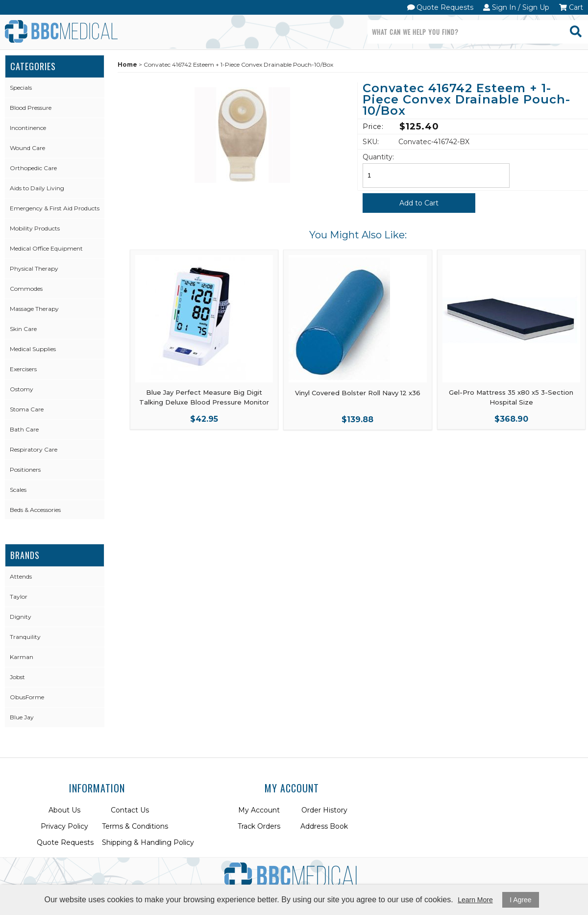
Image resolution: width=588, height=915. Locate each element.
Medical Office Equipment (46, 248)
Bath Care (24, 429)
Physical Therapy (34, 268)
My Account (259, 810)
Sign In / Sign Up (516, 7)
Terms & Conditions (135, 826)
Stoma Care (27, 409)
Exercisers (23, 369)
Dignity (21, 617)
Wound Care (27, 148)
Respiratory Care (34, 449)
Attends (21, 576)
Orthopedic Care (33, 168)
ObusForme (27, 697)
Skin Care (23, 329)
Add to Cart (419, 203)
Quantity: (378, 157)
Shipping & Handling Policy (148, 842)
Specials (21, 88)
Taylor (19, 597)
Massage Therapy (34, 309)
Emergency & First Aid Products (55, 208)
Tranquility (25, 637)
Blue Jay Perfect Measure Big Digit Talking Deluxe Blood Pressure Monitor (204, 397)
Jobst (17, 677)
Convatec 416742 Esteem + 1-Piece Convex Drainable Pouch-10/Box (466, 100)
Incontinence (28, 128)
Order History (324, 810)
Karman (22, 657)
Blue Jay (22, 717)
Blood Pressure (31, 108)
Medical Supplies (33, 349)
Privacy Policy (64, 826)
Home (127, 64)
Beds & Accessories (35, 510)
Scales (18, 490)
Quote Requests (441, 7)
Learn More (475, 900)
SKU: (371, 142)
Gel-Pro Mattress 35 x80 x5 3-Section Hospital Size (511, 397)
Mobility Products (35, 228)
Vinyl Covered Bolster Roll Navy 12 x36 (358, 393)
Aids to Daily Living (37, 188)
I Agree (520, 900)
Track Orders (259, 826)
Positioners (25, 470)
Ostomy (22, 389)
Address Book (324, 826)
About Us (64, 810)
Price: (373, 127)
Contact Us (130, 810)
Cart (571, 7)
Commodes (26, 289)
